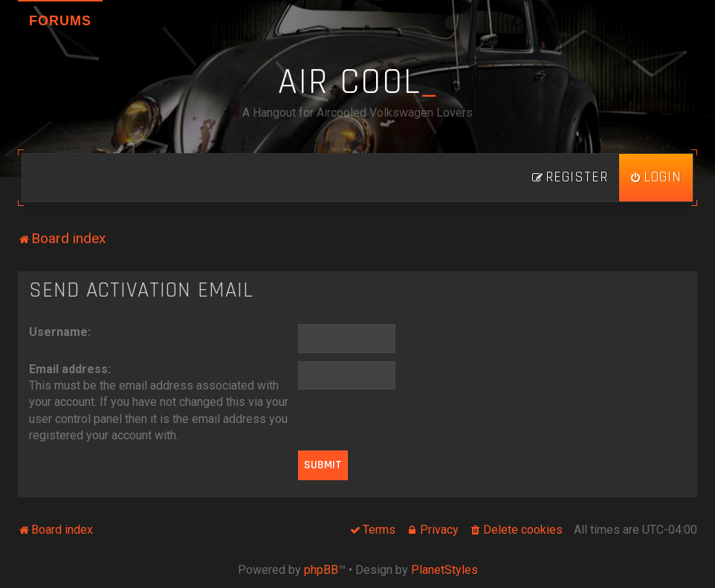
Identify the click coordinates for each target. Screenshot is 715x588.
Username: (60, 332)
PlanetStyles (444, 570)
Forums (60, 21)
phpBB (321, 570)
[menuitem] (656, 178)
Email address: (70, 369)
